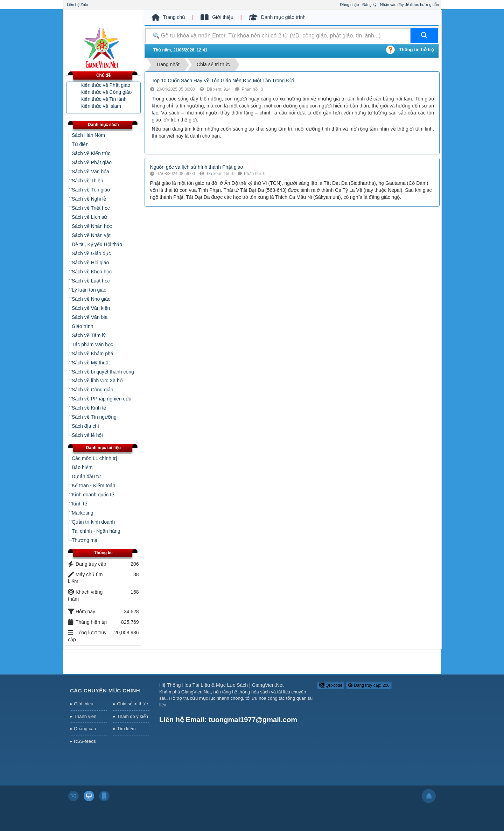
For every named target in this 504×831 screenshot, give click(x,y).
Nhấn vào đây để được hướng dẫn (409, 5)
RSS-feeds (85, 741)
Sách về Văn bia (90, 317)
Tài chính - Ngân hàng (96, 531)
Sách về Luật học (91, 281)
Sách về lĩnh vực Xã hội (98, 380)
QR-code (331, 685)
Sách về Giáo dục (91, 253)
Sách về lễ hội (87, 435)
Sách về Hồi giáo (90, 263)
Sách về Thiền (87, 181)
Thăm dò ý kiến (132, 716)
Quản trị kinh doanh (93, 522)
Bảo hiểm (82, 467)
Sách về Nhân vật (91, 235)
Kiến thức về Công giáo (106, 92)
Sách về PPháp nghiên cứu (101, 399)
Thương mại (85, 540)
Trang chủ (169, 18)
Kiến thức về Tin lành (104, 99)
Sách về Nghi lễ (89, 199)
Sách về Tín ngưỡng (94, 417)
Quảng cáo (85, 729)
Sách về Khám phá (93, 354)
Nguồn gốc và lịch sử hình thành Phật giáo (197, 167)
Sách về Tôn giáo (91, 190)
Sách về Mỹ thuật (91, 363)
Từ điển (80, 144)
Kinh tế (79, 504)
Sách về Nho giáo (91, 299)
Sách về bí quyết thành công (103, 372)
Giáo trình (82, 326)
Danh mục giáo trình (277, 18)
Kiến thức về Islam (101, 106)
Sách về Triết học (91, 208)
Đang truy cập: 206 (369, 685)
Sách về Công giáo (93, 390)
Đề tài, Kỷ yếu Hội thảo (97, 244)
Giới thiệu (217, 18)
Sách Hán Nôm (88, 135)
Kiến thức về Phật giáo (105, 85)
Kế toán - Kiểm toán (93, 486)
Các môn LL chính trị (94, 458)
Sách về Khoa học (92, 272)
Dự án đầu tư (86, 476)
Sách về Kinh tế (89, 408)
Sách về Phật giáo (92, 162)
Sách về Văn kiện (91, 308)
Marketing (82, 513)
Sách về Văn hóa (90, 172)
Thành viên (85, 716)
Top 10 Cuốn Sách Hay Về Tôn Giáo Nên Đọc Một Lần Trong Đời (223, 81)
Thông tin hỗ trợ (416, 50)
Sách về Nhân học (92, 226)
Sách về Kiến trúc (91, 153)
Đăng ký (369, 5)
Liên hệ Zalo (77, 5)
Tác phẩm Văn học (92, 344)
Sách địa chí (85, 426)
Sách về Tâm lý (89, 335)
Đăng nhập (350, 5)
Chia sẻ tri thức (132, 704)
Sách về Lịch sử (89, 217)
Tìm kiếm (126, 729)
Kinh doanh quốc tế (93, 495)
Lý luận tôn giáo (89, 290)
